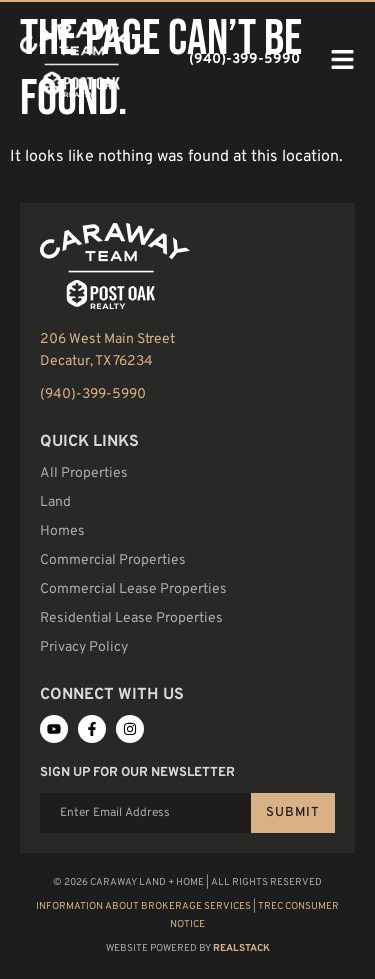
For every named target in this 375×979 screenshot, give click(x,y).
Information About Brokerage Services (143, 906)
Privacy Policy (84, 647)
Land (55, 502)
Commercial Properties (113, 560)
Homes (62, 531)
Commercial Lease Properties (133, 589)
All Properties (84, 473)
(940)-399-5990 (93, 394)
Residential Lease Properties (131, 618)
